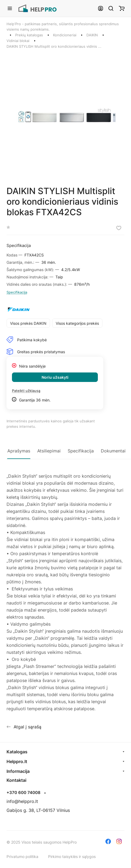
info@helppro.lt (22, 801)
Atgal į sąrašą (24, 727)
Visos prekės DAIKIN (28, 323)
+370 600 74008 (24, 793)
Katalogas (17, 752)
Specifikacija (17, 292)
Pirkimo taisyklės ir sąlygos (72, 856)
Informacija (18, 771)
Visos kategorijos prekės (77, 323)
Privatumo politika (22, 856)
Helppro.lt (17, 761)
